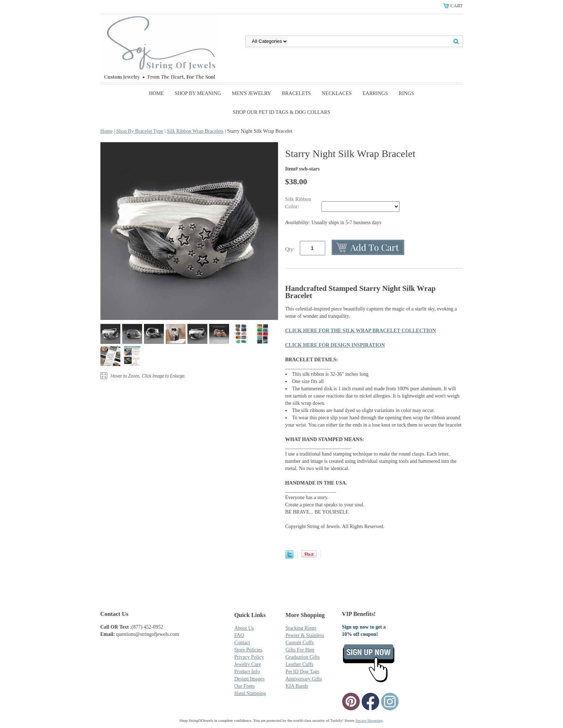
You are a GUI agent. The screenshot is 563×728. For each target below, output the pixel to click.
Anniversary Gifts (304, 679)
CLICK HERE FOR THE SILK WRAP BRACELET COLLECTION (361, 331)
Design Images (249, 679)
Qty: (290, 249)
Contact (242, 643)
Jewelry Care (247, 664)
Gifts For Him (300, 650)
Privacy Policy (249, 657)
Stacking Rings (301, 628)
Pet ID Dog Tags (302, 672)
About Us (244, 628)
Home (156, 93)
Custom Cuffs (299, 643)
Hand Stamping (250, 693)
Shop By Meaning (198, 93)
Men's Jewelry (252, 93)
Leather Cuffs (299, 664)
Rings (406, 93)
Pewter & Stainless (305, 635)
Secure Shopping (369, 720)
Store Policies (248, 650)
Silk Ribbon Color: (298, 203)
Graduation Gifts (302, 657)
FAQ (239, 635)
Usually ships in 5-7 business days (333, 223)
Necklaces (337, 93)
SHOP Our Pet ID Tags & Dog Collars (281, 112)
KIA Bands (297, 686)
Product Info (247, 672)
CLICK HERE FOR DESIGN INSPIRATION (335, 345)
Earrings (375, 93)
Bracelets (296, 93)
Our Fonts (244, 686)
